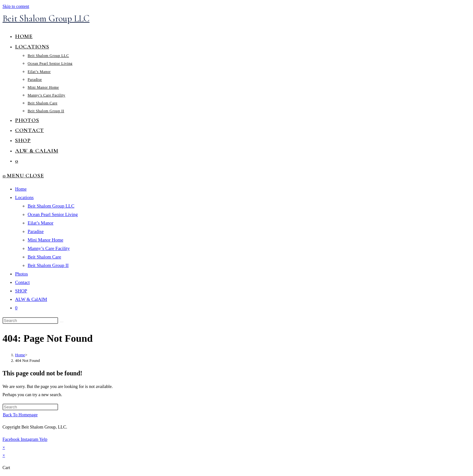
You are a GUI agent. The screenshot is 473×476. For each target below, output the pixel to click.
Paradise (36, 231)
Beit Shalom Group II (48, 265)
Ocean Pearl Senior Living (53, 214)
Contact (22, 282)
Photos (22, 274)
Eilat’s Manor (41, 223)
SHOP (21, 291)
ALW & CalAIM (31, 299)
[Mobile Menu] (25, 175)
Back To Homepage (20, 415)
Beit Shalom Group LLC (46, 18)
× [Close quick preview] (4, 448)
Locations (24, 197)
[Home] (20, 355)
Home (21, 189)
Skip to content (16, 6)
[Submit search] (62, 322)
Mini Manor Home (45, 240)
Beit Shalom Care (44, 257)
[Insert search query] (30, 321)
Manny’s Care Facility (49, 248)
